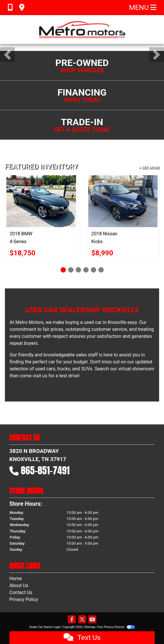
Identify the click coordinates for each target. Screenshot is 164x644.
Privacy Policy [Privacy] (24, 599)
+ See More (149, 167)
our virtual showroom (132, 369)
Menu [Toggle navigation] (143, 8)
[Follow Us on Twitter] (82, 620)
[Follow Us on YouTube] (92, 620)
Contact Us (21, 592)
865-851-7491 (45, 470)
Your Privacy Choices (116, 627)
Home (16, 578)
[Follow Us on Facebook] (72, 620)
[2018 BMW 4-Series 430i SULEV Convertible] (41, 201)
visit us (40, 376)
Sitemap (90, 627)
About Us (19, 585)
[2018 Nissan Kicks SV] (123, 201)
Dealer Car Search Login (45, 627)
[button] (7, 55)
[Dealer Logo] (82, 29)
